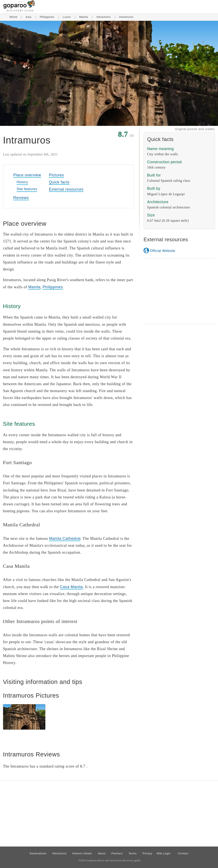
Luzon (67, 17)
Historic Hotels (82, 853)
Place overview (27, 175)
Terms (133, 853)
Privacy (147, 853)
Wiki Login (163, 853)
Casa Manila (71, 587)
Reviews (21, 198)
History (22, 182)
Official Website (162, 251)
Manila (84, 17)
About (102, 853)
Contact (183, 853)
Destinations (38, 853)
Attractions (104, 17)
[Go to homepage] (19, 7)
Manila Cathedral (65, 538)
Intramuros (126, 17)
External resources (66, 189)
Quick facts (59, 182)
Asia (29, 17)
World (13, 17)
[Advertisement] (179, 291)
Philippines (47, 17)
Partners (117, 853)
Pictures (56, 175)
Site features (27, 189)
